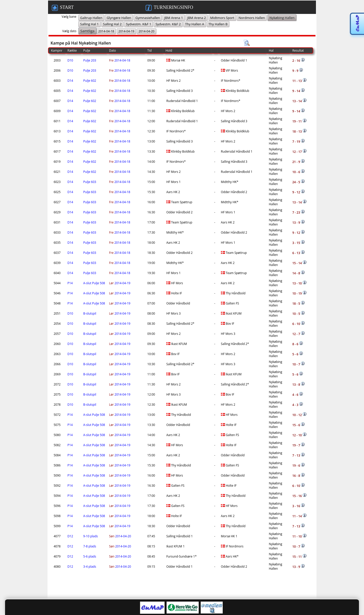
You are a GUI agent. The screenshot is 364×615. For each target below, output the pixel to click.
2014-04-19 (120, 283)
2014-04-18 (120, 60)
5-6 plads (90, 556)
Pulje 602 (90, 81)
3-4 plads (90, 567)
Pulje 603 (90, 182)
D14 (70, 81)
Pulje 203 (90, 60)
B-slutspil (90, 313)
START (63, 8)
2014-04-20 (120, 536)
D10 (70, 60)
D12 (70, 536)
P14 (70, 283)
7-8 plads (90, 546)
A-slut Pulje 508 (94, 283)
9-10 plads (90, 536)
